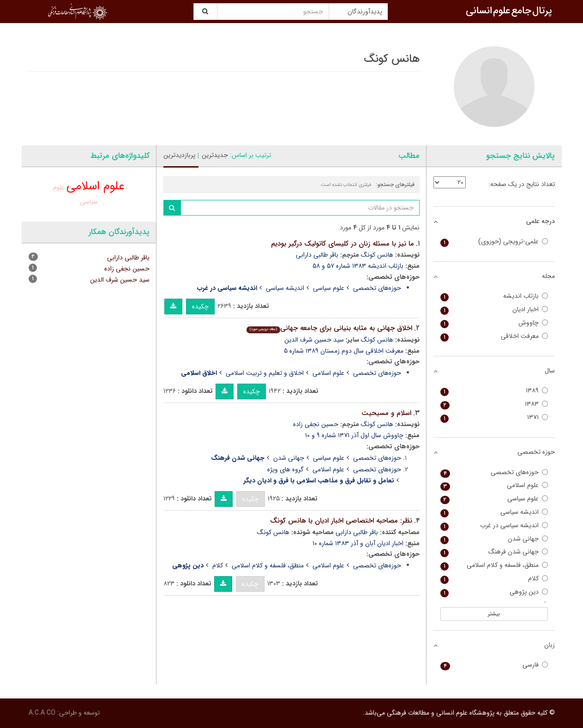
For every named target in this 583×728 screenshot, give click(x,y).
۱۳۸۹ (494, 391)
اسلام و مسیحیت (386, 413)
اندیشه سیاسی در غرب (494, 526)
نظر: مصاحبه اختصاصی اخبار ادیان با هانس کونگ (341, 521)
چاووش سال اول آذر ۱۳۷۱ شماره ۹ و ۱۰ (354, 435)
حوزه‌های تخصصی (377, 288)
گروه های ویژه (285, 469)
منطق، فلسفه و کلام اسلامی (268, 566)
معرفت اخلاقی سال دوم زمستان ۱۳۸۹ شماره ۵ (344, 351)
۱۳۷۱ (494, 418)
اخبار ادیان (494, 310)
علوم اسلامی (328, 373)
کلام (218, 566)
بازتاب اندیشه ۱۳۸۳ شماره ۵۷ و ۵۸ (358, 266)
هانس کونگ (377, 255)
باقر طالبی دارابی (317, 255)
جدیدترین (215, 155)
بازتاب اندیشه (494, 296)
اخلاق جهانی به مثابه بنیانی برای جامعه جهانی (329, 328)
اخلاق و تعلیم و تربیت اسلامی (265, 373)
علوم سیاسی (329, 288)
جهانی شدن (289, 458)
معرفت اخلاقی (494, 336)
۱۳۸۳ (494, 404)
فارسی (494, 665)
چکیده (200, 307)
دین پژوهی (494, 592)
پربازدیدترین (179, 155)
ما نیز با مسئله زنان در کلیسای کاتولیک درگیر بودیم (343, 244)
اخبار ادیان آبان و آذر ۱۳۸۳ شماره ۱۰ (358, 543)
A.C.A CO (42, 713)
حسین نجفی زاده (316, 424)
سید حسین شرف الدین (314, 340)
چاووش (494, 323)
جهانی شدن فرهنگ (494, 552)
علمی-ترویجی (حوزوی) (494, 242)
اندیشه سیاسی (285, 288)
